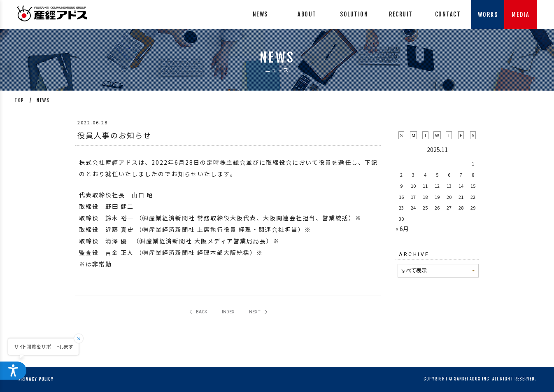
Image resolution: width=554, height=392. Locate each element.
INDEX (228, 312)
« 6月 (402, 229)
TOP (19, 100)
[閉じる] (84, 338)
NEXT (255, 312)
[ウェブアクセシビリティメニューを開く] (13, 371)
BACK (202, 312)
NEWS (43, 100)
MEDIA (521, 15)
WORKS (488, 15)
